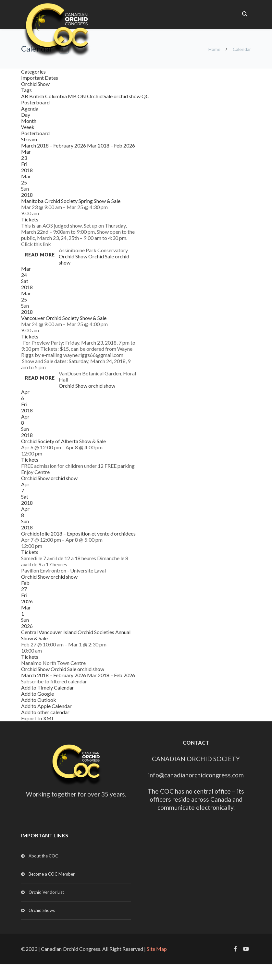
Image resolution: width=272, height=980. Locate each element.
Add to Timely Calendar (48, 687)
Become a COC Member (52, 874)
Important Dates (40, 78)
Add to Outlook (39, 700)
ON (82, 96)
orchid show (128, 96)
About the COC (43, 856)
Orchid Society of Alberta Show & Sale (63, 441)
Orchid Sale (100, 96)
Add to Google (37, 694)
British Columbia (49, 96)
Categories (33, 71)
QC (145, 96)
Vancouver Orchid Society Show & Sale (64, 318)
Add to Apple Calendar (46, 706)
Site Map (157, 949)
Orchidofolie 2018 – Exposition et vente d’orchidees (78, 533)
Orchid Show (35, 84)
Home (214, 49)
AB (25, 96)
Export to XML (38, 718)
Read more (40, 255)
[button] (54, 681)
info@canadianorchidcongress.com (196, 775)
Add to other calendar (45, 712)
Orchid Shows (42, 910)
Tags (26, 90)
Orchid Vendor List (46, 892)
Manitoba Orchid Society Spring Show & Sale (71, 201)
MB (73, 96)
